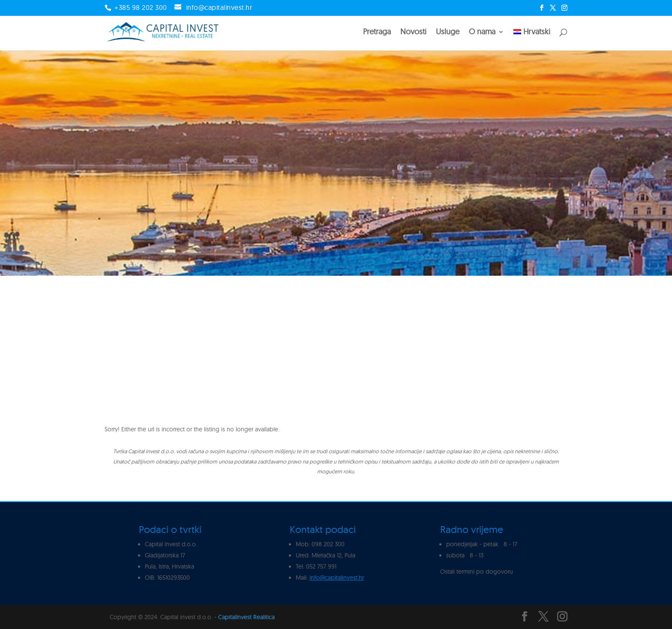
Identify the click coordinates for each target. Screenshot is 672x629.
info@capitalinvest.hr (337, 578)
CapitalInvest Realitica (246, 617)
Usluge (448, 33)
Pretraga (377, 33)
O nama (482, 33)
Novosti (413, 33)
